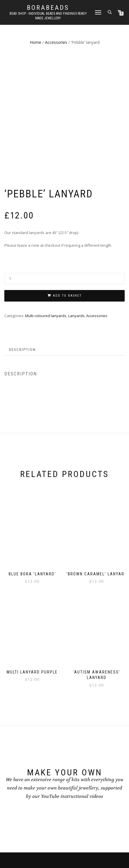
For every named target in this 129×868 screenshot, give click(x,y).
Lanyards (76, 202)
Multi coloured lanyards (46, 202)
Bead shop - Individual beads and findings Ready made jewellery (48, 16)
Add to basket (67, 183)
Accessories (56, 42)
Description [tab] (22, 236)
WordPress (80, 850)
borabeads (48, 8)
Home (35, 42)
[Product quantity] (64, 165)
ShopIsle (48, 850)
